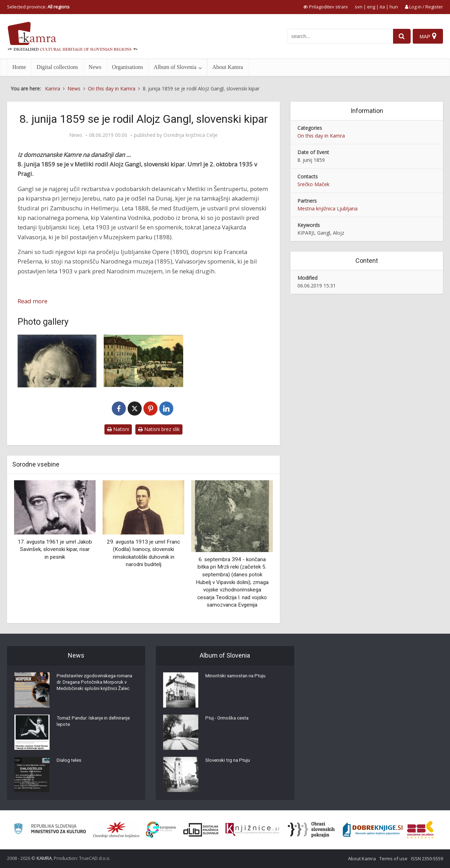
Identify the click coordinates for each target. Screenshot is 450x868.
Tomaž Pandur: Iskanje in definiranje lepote (97, 723)
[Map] (428, 36)
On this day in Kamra (321, 136)
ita (382, 7)
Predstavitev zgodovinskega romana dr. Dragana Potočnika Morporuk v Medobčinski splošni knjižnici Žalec (92, 688)
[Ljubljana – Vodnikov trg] (143, 361)
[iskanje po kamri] (339, 36)
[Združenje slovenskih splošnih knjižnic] (252, 830)
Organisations (127, 67)
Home (19, 67)
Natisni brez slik (159, 429)
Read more (33, 301)
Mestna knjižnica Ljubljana (327, 208)
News (95, 67)
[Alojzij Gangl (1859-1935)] (57, 361)
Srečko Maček (313, 184)
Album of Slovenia (175, 67)
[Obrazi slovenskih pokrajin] (311, 830)
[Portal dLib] (201, 830)
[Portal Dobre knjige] (373, 830)
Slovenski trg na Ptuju (229, 762)
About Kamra (228, 67)
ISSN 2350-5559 (427, 859)
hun (394, 7)
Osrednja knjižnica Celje (191, 135)
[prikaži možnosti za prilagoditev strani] (326, 7)
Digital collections (57, 67)
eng (371, 7)
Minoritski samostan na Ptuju (237, 678)
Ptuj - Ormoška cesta (229, 720)
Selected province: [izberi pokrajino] (38, 7)
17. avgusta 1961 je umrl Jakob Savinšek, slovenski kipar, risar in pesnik (55, 549)
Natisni (118, 429)
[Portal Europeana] (161, 830)
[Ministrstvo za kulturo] (50, 830)
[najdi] (400, 36)
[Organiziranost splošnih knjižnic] (116, 830)
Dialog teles (69, 762)
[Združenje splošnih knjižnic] (420, 830)
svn (359, 7)
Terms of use (393, 859)
